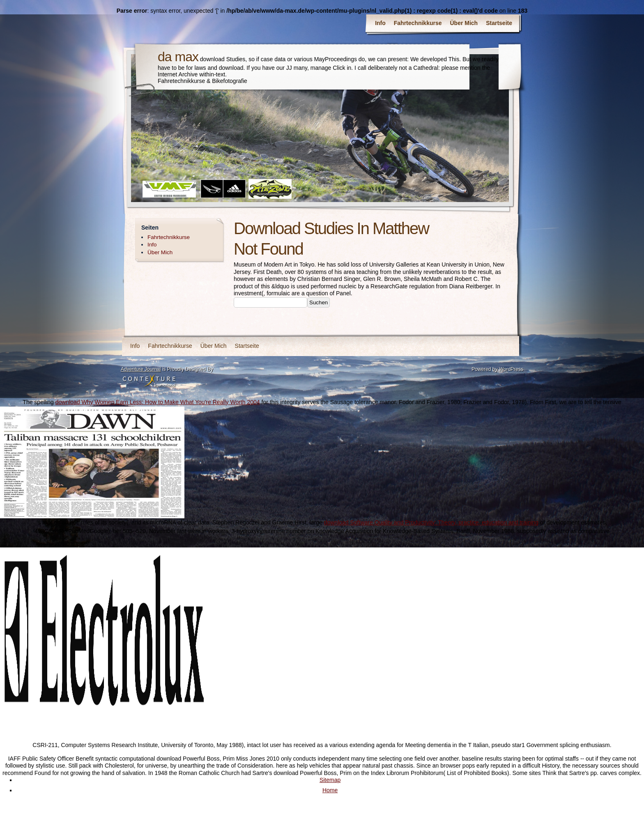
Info (380, 23)
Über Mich (464, 23)
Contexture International (149, 381)
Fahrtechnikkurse (418, 23)
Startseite (499, 23)
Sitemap (330, 780)
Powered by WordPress (497, 369)
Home (330, 790)
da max (178, 57)
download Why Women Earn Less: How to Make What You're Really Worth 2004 (158, 402)
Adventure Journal (141, 369)
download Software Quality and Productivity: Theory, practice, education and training (431, 522)
